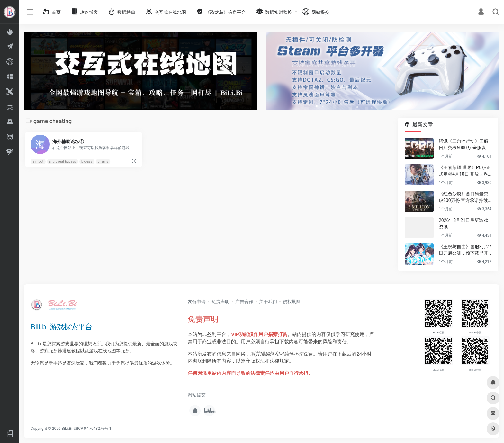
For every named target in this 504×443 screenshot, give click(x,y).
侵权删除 (292, 302)
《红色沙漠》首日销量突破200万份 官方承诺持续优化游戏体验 (464, 197)
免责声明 (221, 302)
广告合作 (244, 302)
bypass (87, 162)
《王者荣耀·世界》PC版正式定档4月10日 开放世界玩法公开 (465, 171)
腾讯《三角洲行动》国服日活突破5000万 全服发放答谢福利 (465, 145)
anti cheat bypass (62, 162)
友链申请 (197, 302)
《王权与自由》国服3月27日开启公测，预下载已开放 (465, 250)
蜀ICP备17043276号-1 (92, 429)
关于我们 (268, 302)
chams (103, 162)
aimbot (38, 162)
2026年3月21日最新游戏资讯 (463, 223)
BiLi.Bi (67, 429)
